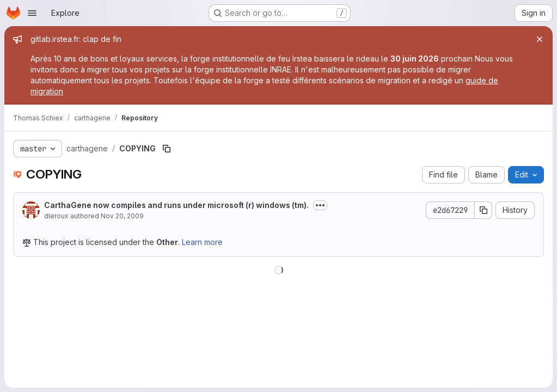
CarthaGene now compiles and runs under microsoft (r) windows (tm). (176, 205)
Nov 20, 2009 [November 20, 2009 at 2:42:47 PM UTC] (122, 216)
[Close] (540, 39)
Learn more (202, 242)
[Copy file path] (167, 149)
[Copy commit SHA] (483, 210)
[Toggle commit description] (320, 205)
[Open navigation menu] (32, 13)
